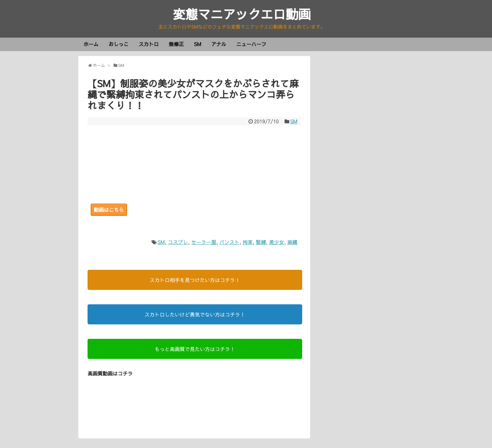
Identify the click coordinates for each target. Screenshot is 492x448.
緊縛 (261, 242)
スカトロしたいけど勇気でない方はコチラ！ (195, 314)
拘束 (248, 242)
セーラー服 (204, 242)
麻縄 (292, 242)
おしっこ (119, 44)
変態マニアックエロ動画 (242, 14)
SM (198, 44)
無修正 (176, 44)
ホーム (91, 44)
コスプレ (178, 242)
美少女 (277, 242)
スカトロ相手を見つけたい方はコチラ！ (195, 280)
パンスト (229, 242)
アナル (219, 44)
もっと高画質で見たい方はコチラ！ (195, 349)
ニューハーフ (251, 44)
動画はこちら (109, 210)
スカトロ (149, 44)
